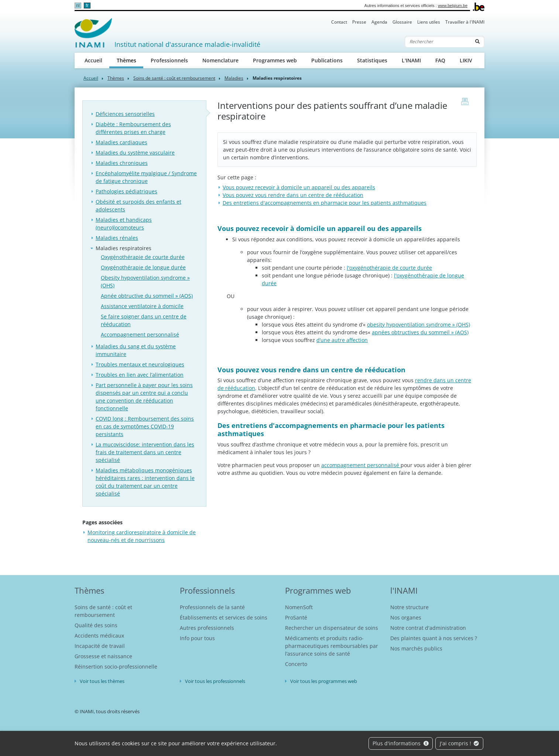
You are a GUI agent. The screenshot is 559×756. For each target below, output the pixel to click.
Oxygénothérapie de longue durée (143, 267)
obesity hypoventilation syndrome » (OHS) (419, 325)
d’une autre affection (342, 340)
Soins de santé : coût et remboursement (174, 78)
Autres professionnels (207, 628)
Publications (327, 60)
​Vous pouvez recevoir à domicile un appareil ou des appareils (299, 187)
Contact (339, 22)
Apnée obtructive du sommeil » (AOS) (147, 296)
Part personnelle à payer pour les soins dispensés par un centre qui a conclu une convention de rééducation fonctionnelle (144, 397)
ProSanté (296, 617)
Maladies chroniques (122, 163)
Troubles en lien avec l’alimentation (140, 375)
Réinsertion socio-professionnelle (116, 667)
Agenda (379, 22)
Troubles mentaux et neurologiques (140, 364)
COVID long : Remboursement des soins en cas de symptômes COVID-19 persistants (145, 426)
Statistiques (372, 60)
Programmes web (275, 60)
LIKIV (466, 60)
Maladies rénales (117, 238)
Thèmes (130, 60)
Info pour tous (197, 638)
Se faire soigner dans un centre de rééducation (144, 320)
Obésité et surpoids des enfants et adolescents (138, 206)
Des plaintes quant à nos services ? (434, 638)
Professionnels (169, 60)
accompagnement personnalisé (361, 465)
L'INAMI (411, 60)
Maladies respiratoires (124, 248)
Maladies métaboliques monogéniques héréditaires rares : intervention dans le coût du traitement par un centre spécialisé (145, 482)
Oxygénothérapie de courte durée (143, 257)
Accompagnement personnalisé (140, 334)
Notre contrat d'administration (428, 628)
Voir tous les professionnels (215, 681)
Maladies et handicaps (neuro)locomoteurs (124, 224)
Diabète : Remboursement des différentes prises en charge (133, 128)
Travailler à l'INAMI (465, 22)
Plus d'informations (401, 743)
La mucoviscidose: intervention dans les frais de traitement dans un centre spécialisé (145, 452)
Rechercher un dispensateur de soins (332, 628)
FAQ (440, 60)
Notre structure (409, 607)
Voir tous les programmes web (324, 681)
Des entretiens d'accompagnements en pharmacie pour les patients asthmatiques (325, 203)
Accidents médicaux (99, 636)
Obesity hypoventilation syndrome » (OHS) (145, 282)
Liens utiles (429, 22)
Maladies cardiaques (121, 142)
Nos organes (406, 617)
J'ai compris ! (459, 743)
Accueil (93, 60)
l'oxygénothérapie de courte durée (389, 268)
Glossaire (402, 22)
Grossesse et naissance (103, 656)
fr (87, 6)
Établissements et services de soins (224, 617)
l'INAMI (404, 590)
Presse (359, 22)
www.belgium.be (453, 6)
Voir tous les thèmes (102, 681)
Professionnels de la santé (212, 607)
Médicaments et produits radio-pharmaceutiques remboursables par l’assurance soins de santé (332, 646)
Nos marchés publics (416, 648)
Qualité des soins (96, 625)
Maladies (234, 78)
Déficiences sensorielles (125, 114)
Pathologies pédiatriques (126, 191)
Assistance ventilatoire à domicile (142, 306)
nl (78, 6)
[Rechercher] (438, 42)
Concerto (296, 664)
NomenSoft (299, 607)
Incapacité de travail (100, 646)
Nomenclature (220, 60)
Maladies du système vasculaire (135, 153)
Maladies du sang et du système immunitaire (136, 350)
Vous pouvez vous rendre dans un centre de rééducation (293, 195)
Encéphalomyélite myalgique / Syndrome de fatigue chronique (146, 177)
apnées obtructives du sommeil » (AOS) (420, 332)
